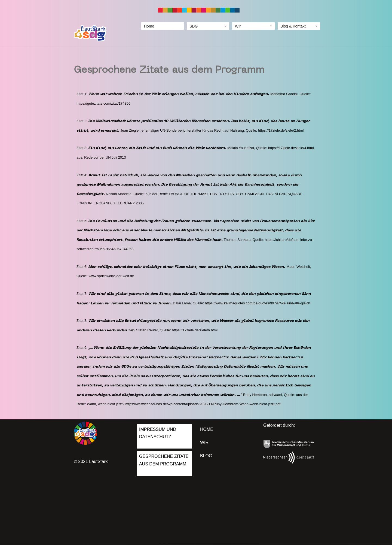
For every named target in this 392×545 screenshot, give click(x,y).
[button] (226, 26)
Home (149, 26)
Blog (206, 456)
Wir (204, 443)
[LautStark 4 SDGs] (90, 33)
